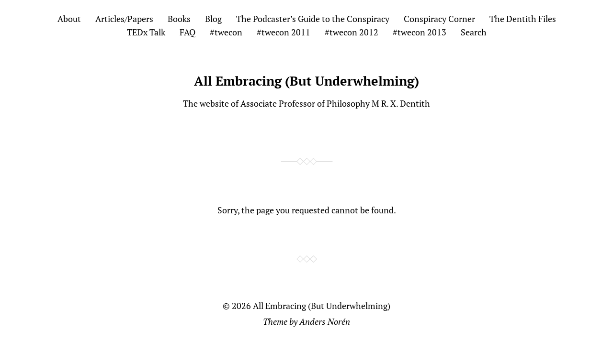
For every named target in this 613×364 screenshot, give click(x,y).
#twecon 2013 (420, 32)
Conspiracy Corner (439, 19)
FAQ (187, 32)
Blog (213, 19)
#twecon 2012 (352, 32)
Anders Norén (325, 321)
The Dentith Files (523, 19)
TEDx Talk (146, 32)
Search (474, 32)
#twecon (226, 32)
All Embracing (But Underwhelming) (306, 81)
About (69, 19)
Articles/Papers (124, 19)
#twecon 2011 (284, 32)
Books (179, 19)
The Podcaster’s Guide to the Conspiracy (313, 19)
